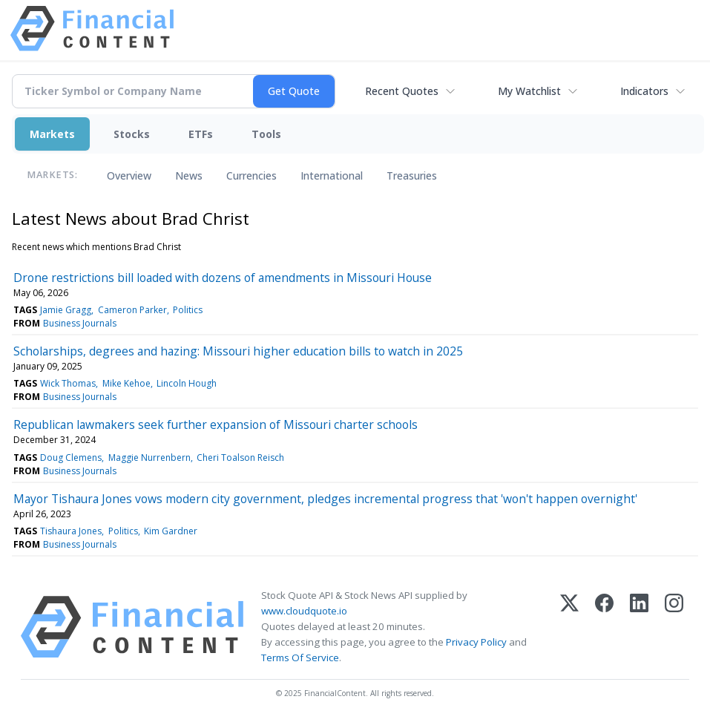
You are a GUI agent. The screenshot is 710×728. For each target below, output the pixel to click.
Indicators (644, 91)
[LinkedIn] (639, 627)
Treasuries (412, 176)
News (189, 176)
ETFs (201, 134)
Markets (52, 134)
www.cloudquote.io (304, 611)
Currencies (252, 176)
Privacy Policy (476, 642)
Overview (129, 176)
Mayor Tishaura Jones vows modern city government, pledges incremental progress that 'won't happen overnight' (325, 499)
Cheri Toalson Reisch (240, 458)
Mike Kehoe (126, 383)
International (332, 176)
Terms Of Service (300, 658)
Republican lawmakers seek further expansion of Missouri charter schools (216, 424)
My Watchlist (529, 91)
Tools (266, 134)
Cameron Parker (132, 310)
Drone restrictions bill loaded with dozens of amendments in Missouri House (223, 278)
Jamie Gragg (66, 310)
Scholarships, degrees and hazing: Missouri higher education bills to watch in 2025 (238, 351)
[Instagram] (674, 627)
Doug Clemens (71, 458)
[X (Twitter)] (569, 627)
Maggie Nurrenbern (149, 458)
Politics (188, 310)
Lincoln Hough (187, 383)
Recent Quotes (402, 91)
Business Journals (80, 323)
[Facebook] (604, 627)
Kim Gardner (171, 531)
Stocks (132, 134)
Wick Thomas (68, 383)
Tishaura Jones (71, 531)
